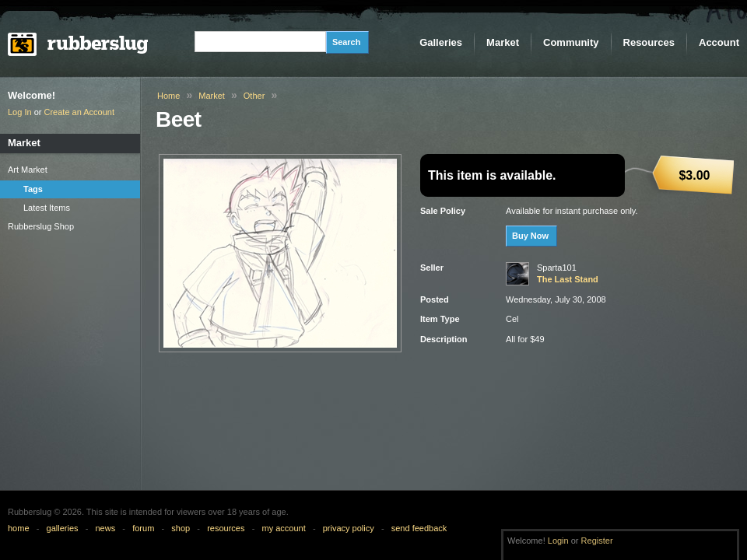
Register (597, 541)
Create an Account (80, 112)
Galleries (441, 42)
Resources (649, 42)
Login (558, 541)
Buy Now (530, 236)
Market (503, 42)
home (19, 528)
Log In (20, 112)
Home (168, 96)
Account (719, 42)
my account (283, 528)
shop (181, 528)
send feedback (419, 528)
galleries (63, 528)
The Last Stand (568, 279)
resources (226, 528)
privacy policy (349, 528)
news (106, 528)
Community (571, 42)
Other (254, 96)
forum (143, 528)
